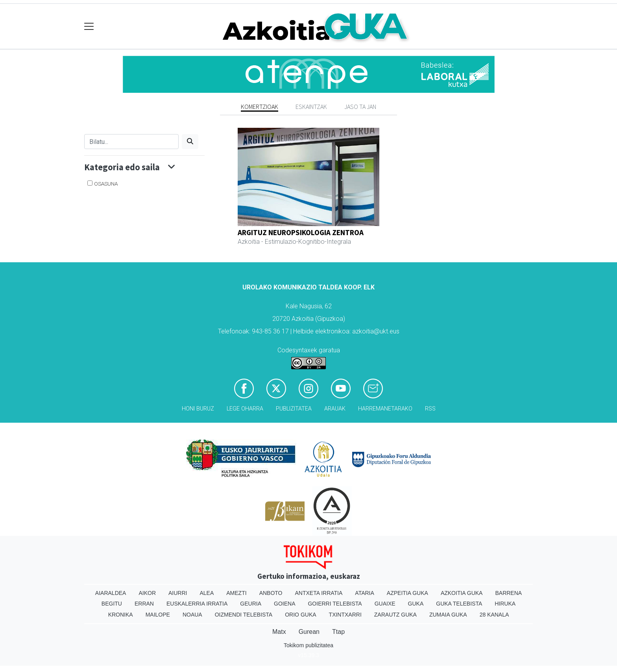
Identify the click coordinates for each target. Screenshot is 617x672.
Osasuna (106, 184)
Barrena (508, 593)
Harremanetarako (385, 409)
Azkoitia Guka (462, 593)
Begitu (112, 604)
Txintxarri (345, 615)
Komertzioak (260, 107)
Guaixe (385, 604)
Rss (430, 409)
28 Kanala (494, 615)
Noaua (192, 615)
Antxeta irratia (319, 593)
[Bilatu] (131, 142)
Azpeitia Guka (407, 593)
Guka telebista (459, 604)
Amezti (236, 593)
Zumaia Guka (448, 615)
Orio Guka (300, 615)
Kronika (121, 615)
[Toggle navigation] (89, 27)
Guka (416, 604)
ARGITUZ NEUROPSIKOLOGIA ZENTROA (301, 232)
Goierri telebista (335, 604)
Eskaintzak (311, 107)
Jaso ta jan (360, 107)
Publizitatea (294, 409)
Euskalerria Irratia (197, 604)
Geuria (251, 604)
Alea (207, 593)
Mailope (158, 615)
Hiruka (505, 604)
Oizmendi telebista (244, 615)
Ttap (338, 632)
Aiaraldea (111, 593)
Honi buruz (198, 409)
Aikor (147, 593)
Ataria (365, 593)
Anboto (271, 593)
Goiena (284, 604)
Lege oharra (245, 409)
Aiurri (178, 593)
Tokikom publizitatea (308, 645)
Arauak (335, 409)
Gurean (309, 632)
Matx (279, 632)
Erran (144, 604)
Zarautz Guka (395, 615)
